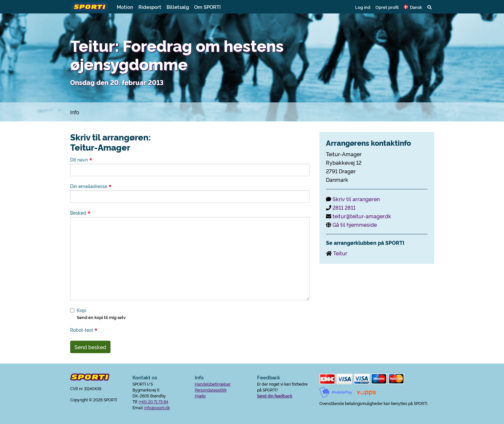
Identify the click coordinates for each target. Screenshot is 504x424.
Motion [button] (125, 7)
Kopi (81, 310)
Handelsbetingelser (213, 384)
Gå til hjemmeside (355, 224)
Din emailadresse (91, 186)
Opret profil (387, 7)
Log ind (363, 7)
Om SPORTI (207, 7)
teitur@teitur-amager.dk (362, 216)
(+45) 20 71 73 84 (153, 402)
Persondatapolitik (211, 390)
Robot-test (84, 330)
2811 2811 (344, 207)
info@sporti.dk (157, 407)
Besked (80, 213)
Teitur (340, 253)
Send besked (90, 347)
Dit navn (81, 159)
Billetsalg (178, 7)
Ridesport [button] (150, 7)
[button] (413, 7)
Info (75, 112)
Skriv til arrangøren (356, 199)
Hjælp (200, 396)
